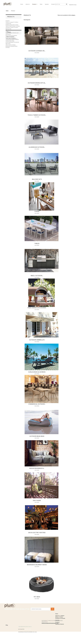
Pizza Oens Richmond (11, 62)
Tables (7, 31)
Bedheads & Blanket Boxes (12, 46)
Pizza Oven (9, 68)
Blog (7, 631)
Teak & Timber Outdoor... (37, 115)
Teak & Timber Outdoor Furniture (13, 26)
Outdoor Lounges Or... (37, 51)
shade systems (10, 73)
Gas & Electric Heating (11, 45)
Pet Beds (8, 48)
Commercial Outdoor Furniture (12, 39)
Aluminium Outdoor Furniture (12, 27)
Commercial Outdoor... (37, 404)
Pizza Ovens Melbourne (12, 59)
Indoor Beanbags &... (37, 468)
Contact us (8, 633)
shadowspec (9, 71)
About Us (28, 4)
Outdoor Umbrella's (10, 37)
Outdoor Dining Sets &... (37, 83)
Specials (47, 4)
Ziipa (14, 68)
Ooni (18, 66)
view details (37, 53)
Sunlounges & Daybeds (11, 38)
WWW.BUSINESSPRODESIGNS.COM (50, 629)
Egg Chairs (8, 44)
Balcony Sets (9, 29)
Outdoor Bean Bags (10, 41)
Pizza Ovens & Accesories (11, 35)
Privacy (7, 638)
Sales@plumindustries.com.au (25, 633)
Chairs (7, 30)
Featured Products (60, 624)
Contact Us (54, 4)
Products (34, 4)
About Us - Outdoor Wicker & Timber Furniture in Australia (60, 617)
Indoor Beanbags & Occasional (12, 42)
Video (41, 4)
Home (22, 4)
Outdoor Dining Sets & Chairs (12, 25)
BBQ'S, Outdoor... (37, 276)
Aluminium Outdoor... (37, 147)
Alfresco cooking (10, 57)
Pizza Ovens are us (11, 66)
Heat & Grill (9, 64)
